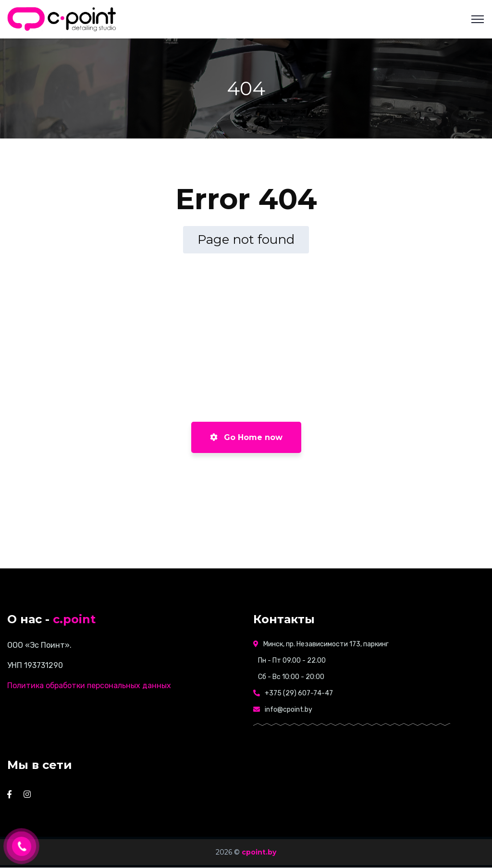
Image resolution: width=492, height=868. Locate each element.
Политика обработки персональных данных (89, 686)
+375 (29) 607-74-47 (299, 693)
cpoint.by (259, 852)
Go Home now (246, 437)
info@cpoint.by (289, 710)
